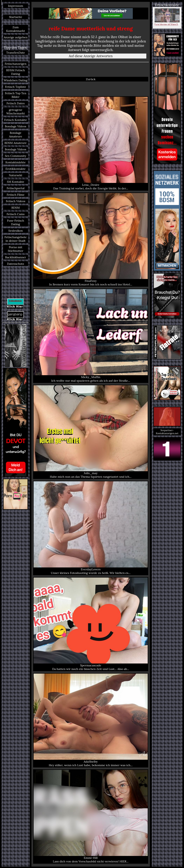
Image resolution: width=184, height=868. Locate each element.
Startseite (16, 17)
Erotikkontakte (16, 169)
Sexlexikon (16, 231)
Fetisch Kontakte (15, 120)
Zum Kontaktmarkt (15, 29)
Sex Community (16, 156)
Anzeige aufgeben (15, 37)
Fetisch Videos (15, 201)
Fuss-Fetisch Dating (16, 222)
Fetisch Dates (16, 103)
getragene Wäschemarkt (16, 112)
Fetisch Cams (16, 214)
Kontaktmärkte (16, 162)
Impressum (15, 6)
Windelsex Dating (16, 80)
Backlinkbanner (15, 257)
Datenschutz (16, 264)
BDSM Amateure (16, 143)
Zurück (91, 79)
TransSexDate (15, 53)
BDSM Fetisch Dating (16, 72)
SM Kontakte (16, 182)
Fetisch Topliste (15, 87)
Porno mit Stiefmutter (16, 249)
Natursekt (16, 175)
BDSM (16, 208)
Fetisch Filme (16, 195)
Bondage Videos (16, 126)
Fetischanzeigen (16, 64)
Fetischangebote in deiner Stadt (16, 239)
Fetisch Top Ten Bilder (16, 95)
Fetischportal (16, 188)
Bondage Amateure (16, 135)
